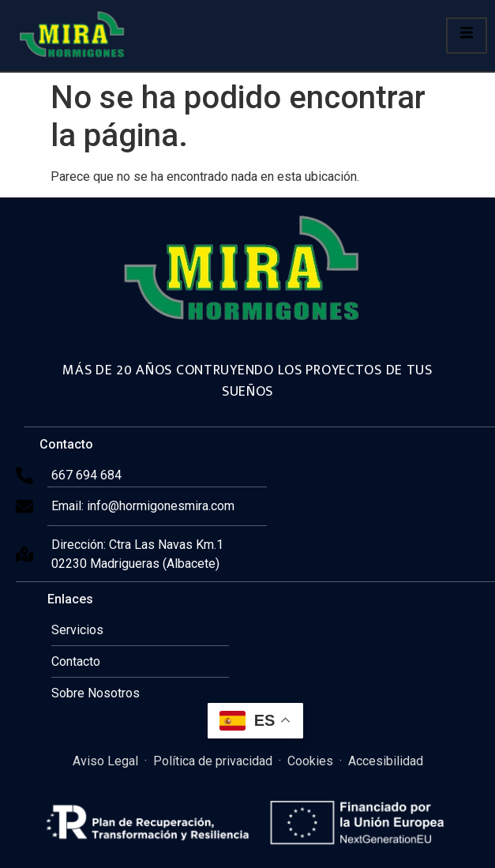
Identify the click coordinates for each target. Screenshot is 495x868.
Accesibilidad (386, 761)
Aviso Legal (105, 761)
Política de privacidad (213, 761)
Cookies (310, 761)
